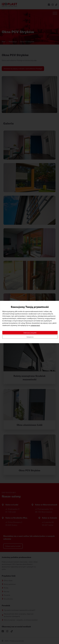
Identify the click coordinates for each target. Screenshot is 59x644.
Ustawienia (30, 337)
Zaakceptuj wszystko (30, 333)
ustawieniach (35, 325)
